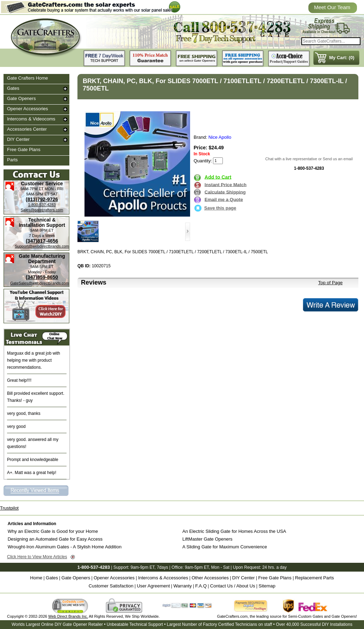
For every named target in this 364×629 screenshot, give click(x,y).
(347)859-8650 (42, 277)
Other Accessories (210, 578)
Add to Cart (218, 177)
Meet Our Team (332, 7)
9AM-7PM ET (32, 189)
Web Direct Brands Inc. (68, 616)
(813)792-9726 (42, 199)
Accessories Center (27, 129)
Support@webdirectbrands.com (42, 246)
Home (36, 578)
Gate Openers (21, 98)
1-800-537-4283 (42, 205)
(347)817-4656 (42, 241)
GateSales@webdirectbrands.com (40, 283)
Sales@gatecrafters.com (42, 210)
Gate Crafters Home (27, 78)
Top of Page (330, 283)
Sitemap (267, 586)
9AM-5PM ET (38, 194)
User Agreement (153, 586)
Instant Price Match (225, 184)
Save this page (215, 208)
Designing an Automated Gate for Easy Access (55, 539)
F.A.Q (201, 586)
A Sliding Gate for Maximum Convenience (225, 547)
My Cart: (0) (342, 58)
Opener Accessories (27, 109)
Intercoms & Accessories (163, 578)
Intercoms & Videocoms (31, 119)
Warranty (182, 586)
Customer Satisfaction (111, 586)
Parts (12, 160)
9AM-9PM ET (42, 230)
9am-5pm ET (197, 567)
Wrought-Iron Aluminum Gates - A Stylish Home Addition (65, 547)
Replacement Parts (315, 578)
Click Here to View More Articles (37, 557)
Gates (13, 88)
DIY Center (18, 139)
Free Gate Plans (24, 150)
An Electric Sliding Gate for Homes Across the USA (234, 531)
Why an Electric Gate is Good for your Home (53, 531)
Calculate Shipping (225, 192)
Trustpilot (9, 508)
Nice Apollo (220, 137)
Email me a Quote (224, 199)
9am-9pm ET (143, 567)
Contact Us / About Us (233, 586)
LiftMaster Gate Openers (207, 539)
